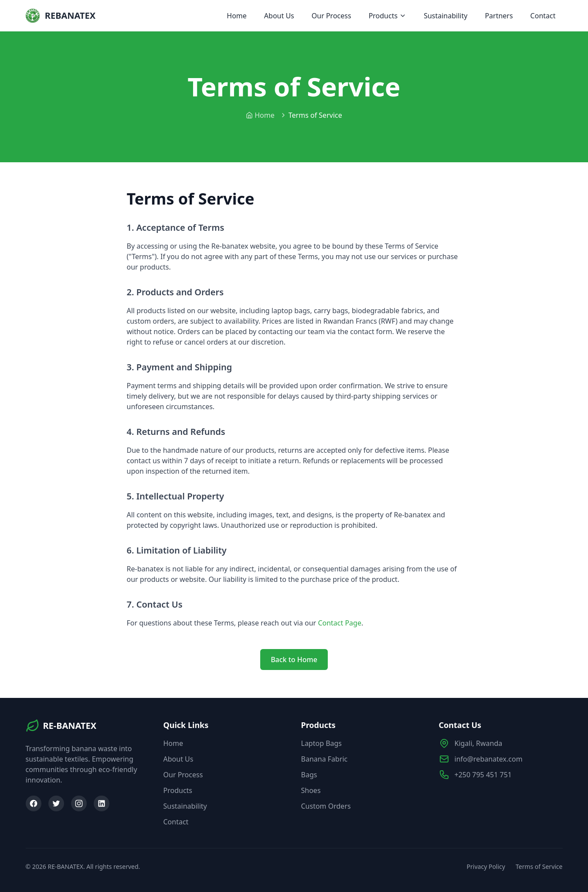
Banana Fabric (325, 759)
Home (237, 16)
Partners (499, 16)
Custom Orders (326, 806)
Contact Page (340, 623)
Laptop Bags (322, 743)
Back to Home (294, 660)
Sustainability (445, 16)
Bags (309, 775)
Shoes (311, 790)
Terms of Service (539, 866)
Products (388, 16)
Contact (543, 16)
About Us (279, 16)
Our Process (331, 16)
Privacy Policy (486, 866)
